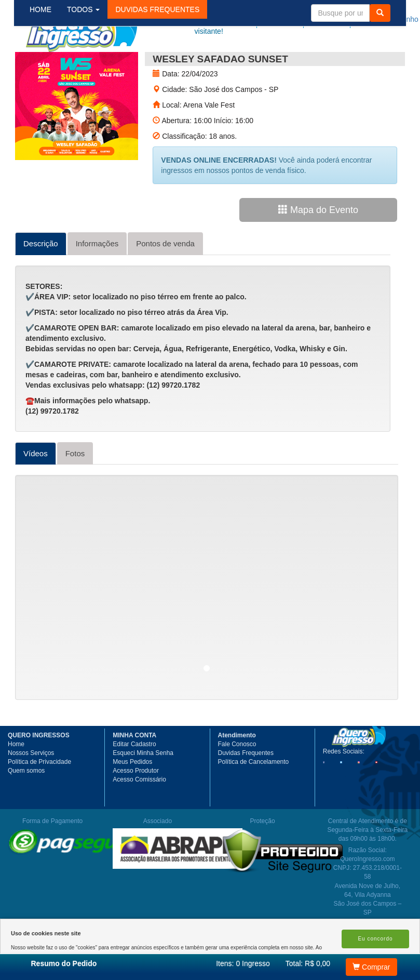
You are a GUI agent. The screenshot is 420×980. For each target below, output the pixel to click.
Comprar (371, 967)
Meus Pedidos (132, 799)
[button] (166, 62)
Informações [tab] (97, 281)
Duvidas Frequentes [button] (246, 790)
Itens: (243, 963)
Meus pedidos (299, 19)
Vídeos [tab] (36, 491)
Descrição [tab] (41, 281)
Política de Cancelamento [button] (254, 799)
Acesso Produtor (136, 808)
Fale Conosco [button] (237, 782)
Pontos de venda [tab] (165, 281)
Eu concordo (375, 939)
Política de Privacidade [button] (39, 799)
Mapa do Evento (318, 247)
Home (16, 782)
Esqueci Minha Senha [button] (143, 790)
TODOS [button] (92, 62)
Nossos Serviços (31, 790)
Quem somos (26, 808)
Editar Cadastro (134, 782)
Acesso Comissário (139, 817)
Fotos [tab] (75, 491)
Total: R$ (308, 963)
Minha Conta (343, 19)
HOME (49, 62)
